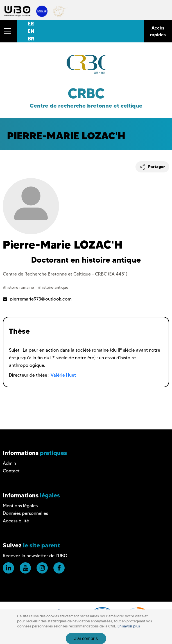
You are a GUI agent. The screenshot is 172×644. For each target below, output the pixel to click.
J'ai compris (86, 639)
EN (31, 31)
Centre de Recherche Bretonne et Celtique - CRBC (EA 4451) (65, 274)
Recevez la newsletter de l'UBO (35, 556)
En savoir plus (129, 626)
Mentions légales (20, 506)
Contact (11, 471)
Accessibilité (16, 521)
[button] (8, 31)
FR (31, 23)
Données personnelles (25, 513)
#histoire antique (53, 287)
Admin (9, 463)
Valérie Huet (63, 375)
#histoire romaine (19, 287)
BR (31, 39)
